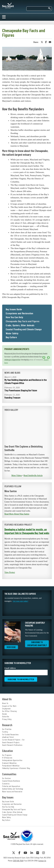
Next (48, 358)
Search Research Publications (12, 745)
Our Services (6, 778)
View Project (10, 572)
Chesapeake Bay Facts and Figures (23, 321)
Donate (5, 714)
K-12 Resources (7, 758)
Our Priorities (7, 729)
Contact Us (42, 861)
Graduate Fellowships (9, 763)
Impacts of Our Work (9, 706)
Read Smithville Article (33, 475)
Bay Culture (11, 337)
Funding (5, 732)
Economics (6, 784)
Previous (44, 358)
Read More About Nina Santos (17, 514)
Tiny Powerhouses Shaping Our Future (21, 390)
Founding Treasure (12, 397)
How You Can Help (14, 317)
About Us (5, 703)
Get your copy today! (21, 601)
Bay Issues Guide (14, 309)
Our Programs (7, 755)
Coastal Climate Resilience (11, 781)
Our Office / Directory (10, 711)
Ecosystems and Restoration (20, 313)
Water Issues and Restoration (12, 792)
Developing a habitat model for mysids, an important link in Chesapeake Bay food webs (27, 531)
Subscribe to (37, 644)
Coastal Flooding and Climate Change (24, 329)
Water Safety (12, 333)
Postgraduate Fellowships (11, 766)
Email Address (26, 671)
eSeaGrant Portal (8, 737)
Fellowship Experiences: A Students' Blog (16, 768)
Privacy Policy (7, 719)
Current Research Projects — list (13, 740)
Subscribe (6, 716)
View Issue (11, 647)
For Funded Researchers (10, 734)
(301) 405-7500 (18, 861)
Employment (6, 709)
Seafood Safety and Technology (13, 789)
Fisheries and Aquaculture (11, 786)
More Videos (17, 475)
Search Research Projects (11, 742)
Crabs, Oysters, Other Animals (20, 325)
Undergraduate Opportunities (12, 760)
